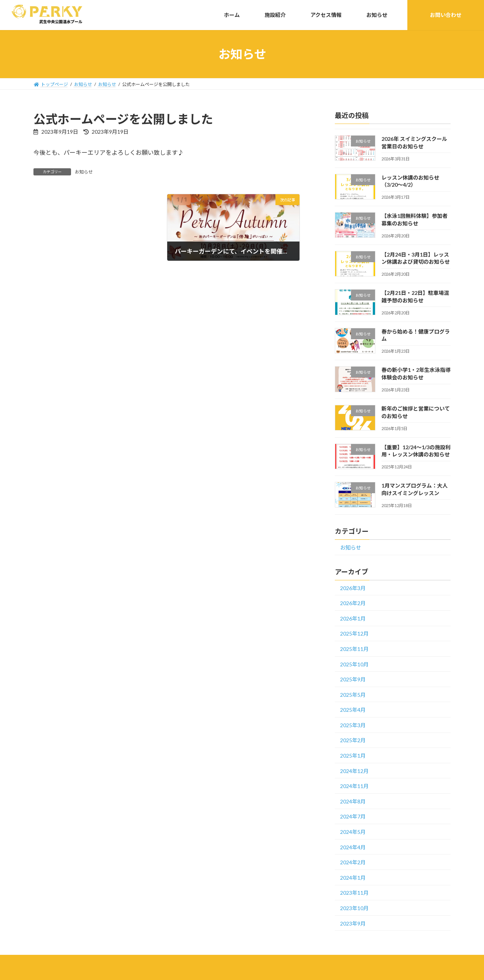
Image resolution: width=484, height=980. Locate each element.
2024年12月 (354, 771)
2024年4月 (353, 847)
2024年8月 (353, 801)
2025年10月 (354, 664)
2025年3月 (353, 725)
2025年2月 (353, 740)
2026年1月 (353, 618)
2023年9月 (353, 923)
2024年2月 (353, 862)
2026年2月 (353, 603)
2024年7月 (353, 816)
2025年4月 (353, 710)
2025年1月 (353, 756)
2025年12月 (354, 633)
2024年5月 (353, 832)
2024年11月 (354, 786)
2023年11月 (354, 893)
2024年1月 (353, 878)
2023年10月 (354, 908)
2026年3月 (353, 588)
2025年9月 (353, 679)
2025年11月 (354, 649)
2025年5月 (353, 695)
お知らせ (84, 172)
